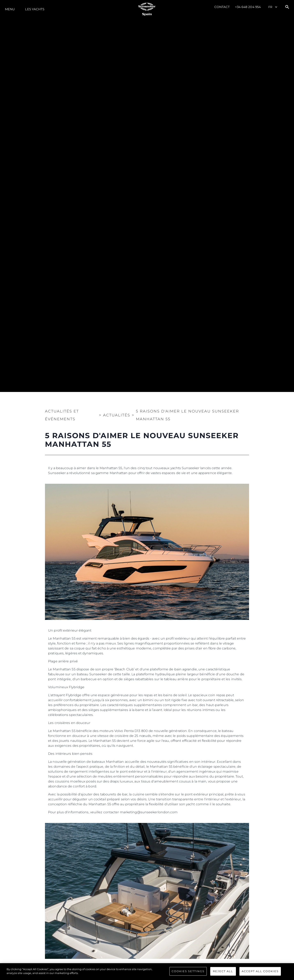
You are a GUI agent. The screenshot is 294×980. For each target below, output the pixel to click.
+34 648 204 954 (248, 7)
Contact (222, 7)
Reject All (223, 973)
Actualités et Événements (62, 415)
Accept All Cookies (260, 973)
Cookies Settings (188, 973)
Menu (10, 9)
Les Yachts (35, 9)
